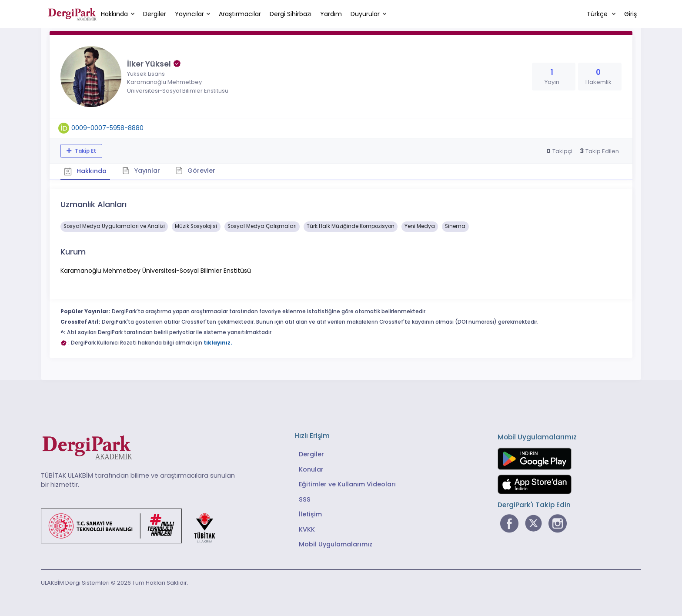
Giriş (630, 14)
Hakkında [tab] (86, 171)
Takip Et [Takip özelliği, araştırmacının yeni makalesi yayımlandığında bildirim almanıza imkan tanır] (85, 151)
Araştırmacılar (240, 14)
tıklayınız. (218, 342)
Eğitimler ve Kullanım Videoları (347, 483)
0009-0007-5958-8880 (107, 128)
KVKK (307, 529)
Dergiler (155, 14)
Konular (311, 469)
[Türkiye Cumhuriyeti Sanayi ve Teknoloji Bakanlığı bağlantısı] (134, 524)
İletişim (310, 513)
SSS (305, 499)
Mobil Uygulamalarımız (336, 543)
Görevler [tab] (199, 170)
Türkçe (598, 14)
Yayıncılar (189, 14)
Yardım (331, 14)
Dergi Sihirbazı (291, 14)
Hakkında (114, 14)
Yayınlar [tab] (144, 170)
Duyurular (365, 14)
